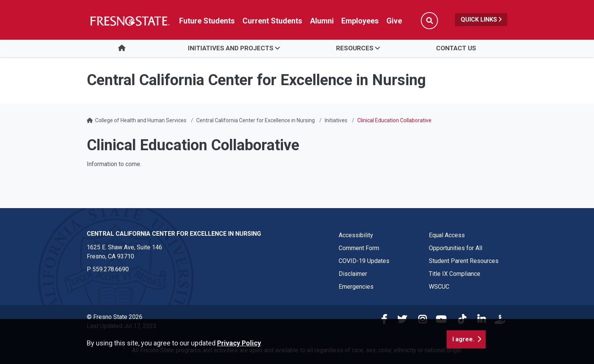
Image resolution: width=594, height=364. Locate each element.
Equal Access (447, 235)
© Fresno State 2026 (115, 317)
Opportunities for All (456, 248)
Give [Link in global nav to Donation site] (394, 21)
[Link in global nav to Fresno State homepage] (129, 21)
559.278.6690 (111, 269)
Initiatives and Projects (231, 48)
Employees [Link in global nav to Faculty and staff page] (360, 21)
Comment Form (359, 248)
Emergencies (356, 287)
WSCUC (439, 287)
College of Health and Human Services (141, 120)
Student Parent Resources (464, 261)
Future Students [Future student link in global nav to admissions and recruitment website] (207, 21)
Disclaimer (353, 274)
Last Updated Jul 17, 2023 (122, 326)
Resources (355, 48)
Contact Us (456, 48)
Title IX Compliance (455, 274)
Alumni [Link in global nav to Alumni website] (322, 21)
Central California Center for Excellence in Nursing (256, 120)
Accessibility (356, 235)
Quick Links (481, 19)
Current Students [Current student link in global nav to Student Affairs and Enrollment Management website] (272, 21)
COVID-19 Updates (364, 261)
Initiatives (336, 120)
